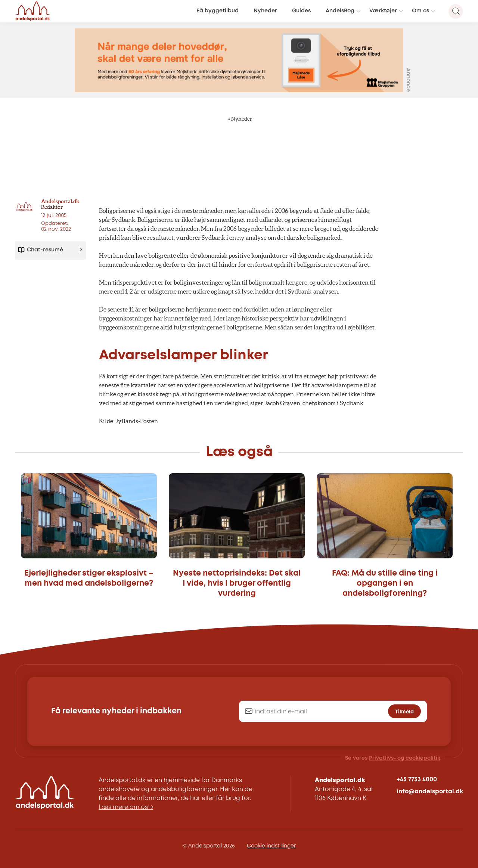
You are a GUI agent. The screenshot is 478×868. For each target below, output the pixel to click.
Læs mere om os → (126, 807)
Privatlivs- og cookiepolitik (405, 758)
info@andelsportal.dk (430, 792)
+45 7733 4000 (417, 780)
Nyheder (265, 11)
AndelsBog (340, 11)
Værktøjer (383, 11)
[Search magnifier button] (456, 11)
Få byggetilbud (218, 11)
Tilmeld (404, 712)
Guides (301, 11)
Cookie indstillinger (271, 846)
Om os (420, 11)
